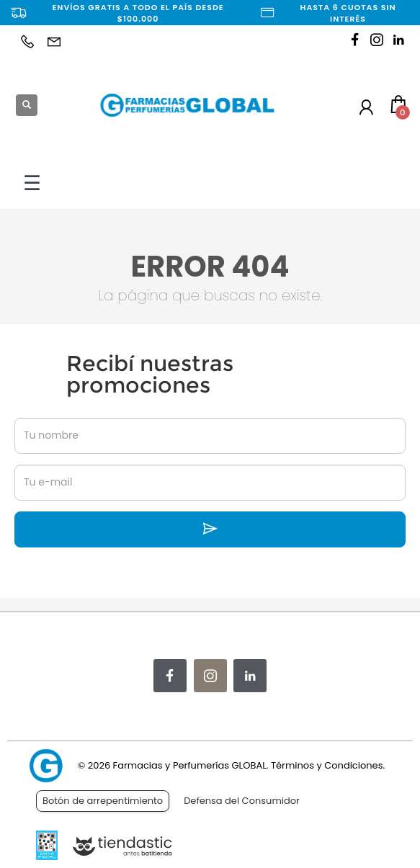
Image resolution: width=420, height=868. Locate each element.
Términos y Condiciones (327, 765)
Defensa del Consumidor (242, 801)
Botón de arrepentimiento (103, 801)
